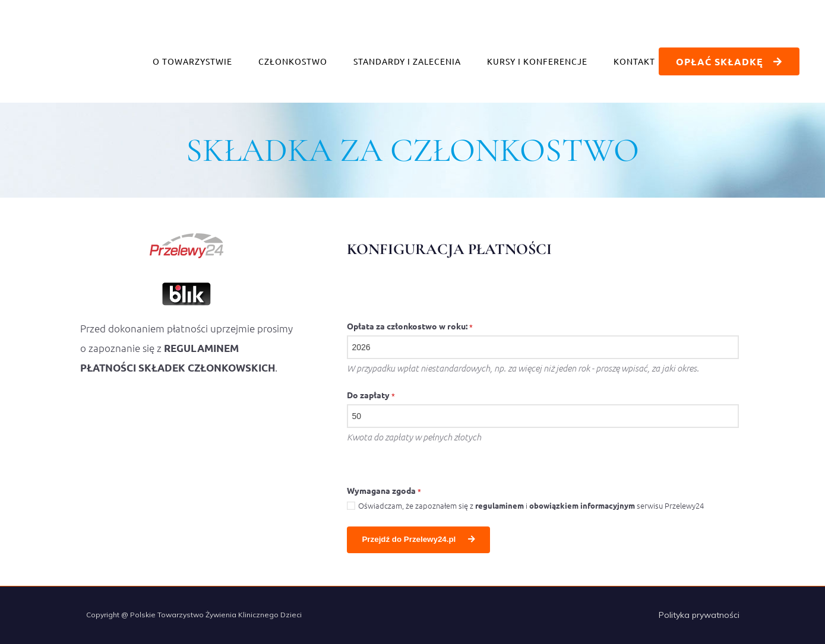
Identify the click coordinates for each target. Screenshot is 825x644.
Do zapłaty (371, 395)
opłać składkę (728, 61)
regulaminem (500, 505)
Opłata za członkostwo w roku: (410, 326)
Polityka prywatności (699, 615)
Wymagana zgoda (384, 490)
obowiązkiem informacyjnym (582, 505)
